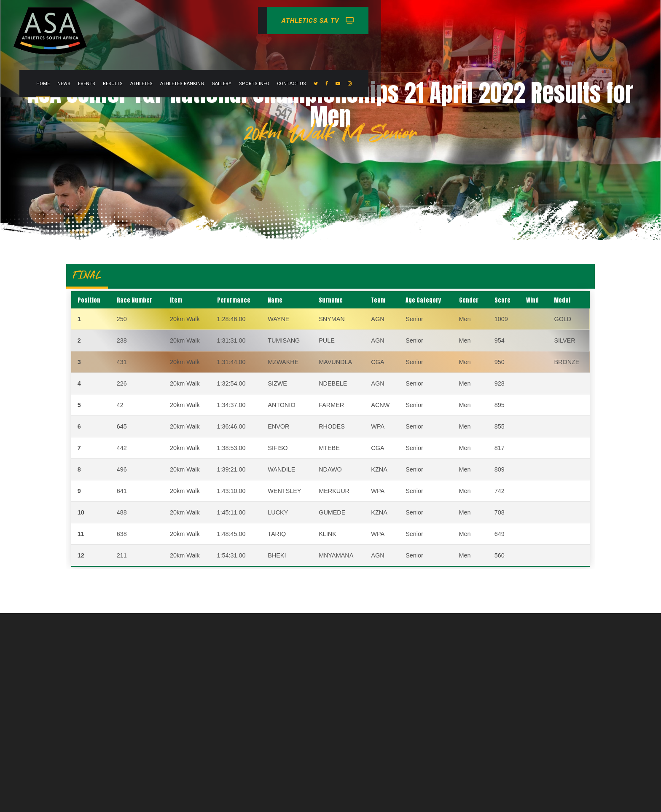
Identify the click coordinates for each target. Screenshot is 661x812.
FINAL (87, 275)
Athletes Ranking (351, 20)
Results (282, 20)
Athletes (310, 20)
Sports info (423, 20)
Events (256, 20)
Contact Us (461, 20)
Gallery (391, 20)
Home (212, 20)
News (233, 20)
